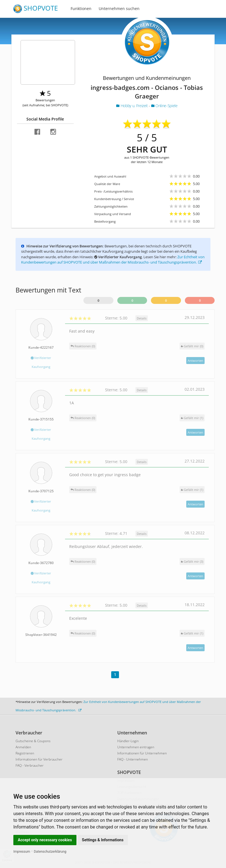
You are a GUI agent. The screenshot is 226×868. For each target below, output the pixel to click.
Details (142, 318)
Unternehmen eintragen (136, 747)
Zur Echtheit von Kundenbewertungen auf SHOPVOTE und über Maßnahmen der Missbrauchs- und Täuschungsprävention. (113, 260)
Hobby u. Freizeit (132, 106)
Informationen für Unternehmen (142, 753)
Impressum (22, 852)
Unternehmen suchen (119, 8)
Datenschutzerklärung (50, 852)
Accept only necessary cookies (45, 840)
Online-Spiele (164, 106)
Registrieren (25, 753)
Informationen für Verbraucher (39, 759)
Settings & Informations (103, 840)
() (192, 346)
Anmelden (23, 747)
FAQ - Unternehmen (133, 759)
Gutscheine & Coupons (33, 741)
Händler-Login (128, 741)
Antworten (195, 361)
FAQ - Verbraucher (30, 765)
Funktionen (81, 8)
